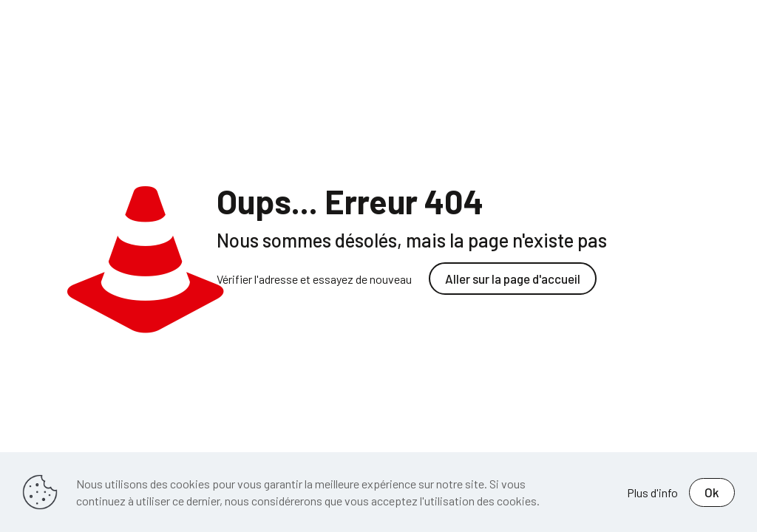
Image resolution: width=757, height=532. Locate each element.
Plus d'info (652, 492)
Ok (712, 492)
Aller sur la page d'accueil (513, 279)
